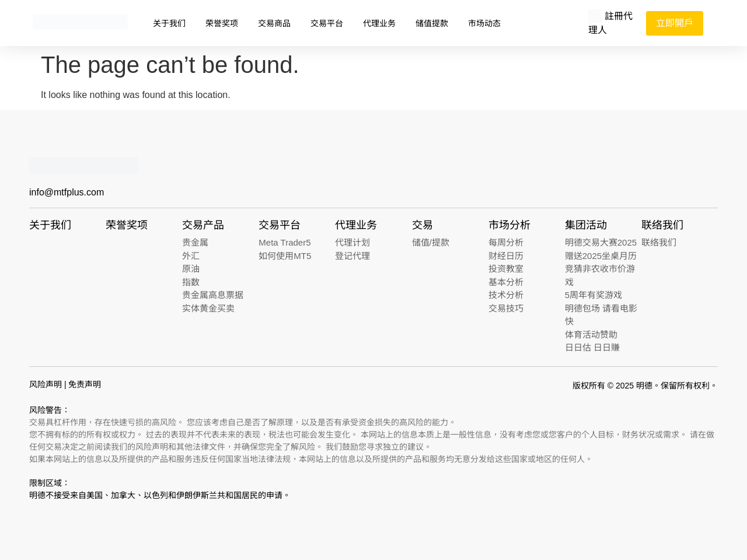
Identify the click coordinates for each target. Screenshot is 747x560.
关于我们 (169, 23)
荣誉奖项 (222, 23)
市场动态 (484, 23)
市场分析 (509, 225)
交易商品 (274, 23)
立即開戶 (675, 23)
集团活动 (586, 225)
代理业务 (379, 23)
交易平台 (327, 23)
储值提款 (432, 23)
